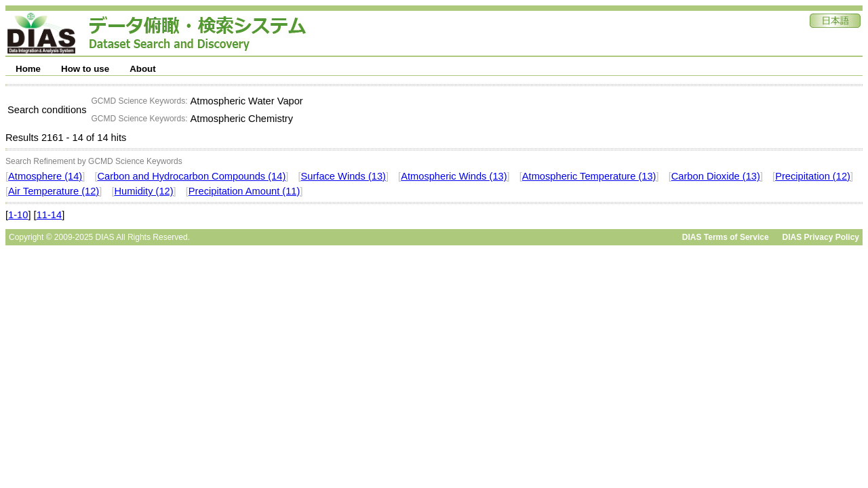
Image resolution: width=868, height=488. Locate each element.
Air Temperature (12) (54, 191)
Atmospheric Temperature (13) (589, 176)
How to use (85, 69)
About (143, 69)
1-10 (18, 215)
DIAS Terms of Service (726, 237)
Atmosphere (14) (45, 176)
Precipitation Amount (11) (244, 191)
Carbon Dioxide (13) (716, 176)
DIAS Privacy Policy (821, 237)
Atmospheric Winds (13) (454, 176)
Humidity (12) (143, 191)
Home (28, 69)
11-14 (50, 215)
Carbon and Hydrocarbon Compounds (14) (191, 176)
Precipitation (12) (813, 176)
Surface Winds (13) (343, 176)
